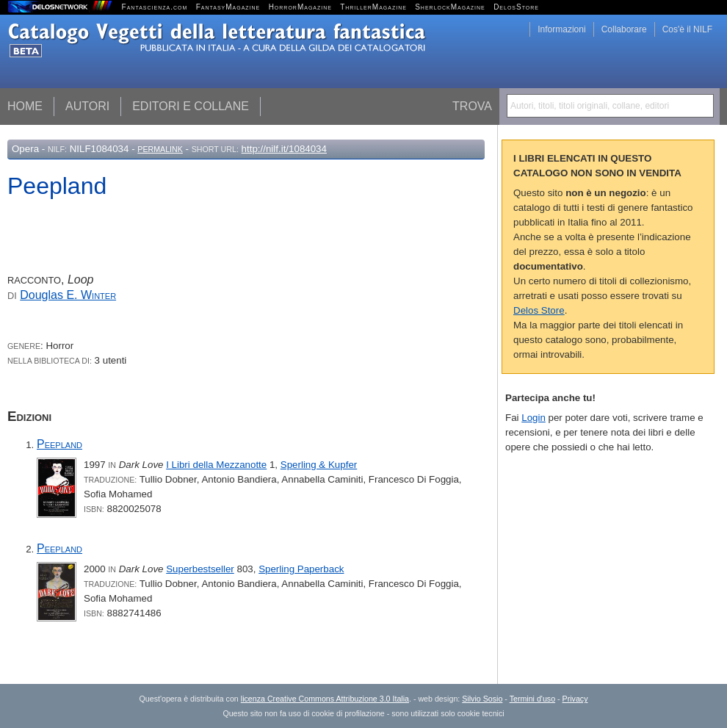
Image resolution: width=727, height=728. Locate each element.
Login (534, 418)
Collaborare (624, 29)
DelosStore (516, 7)
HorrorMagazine (300, 7)
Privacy (575, 699)
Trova (472, 106)
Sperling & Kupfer (319, 465)
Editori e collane (191, 106)
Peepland (59, 444)
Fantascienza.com (155, 7)
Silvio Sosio (482, 699)
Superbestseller (200, 569)
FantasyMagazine (228, 7)
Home (25, 106)
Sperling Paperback (301, 569)
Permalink (160, 149)
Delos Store (539, 310)
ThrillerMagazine (373, 7)
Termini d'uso (532, 699)
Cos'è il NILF (687, 29)
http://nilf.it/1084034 (284, 149)
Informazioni (561, 29)
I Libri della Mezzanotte (216, 465)
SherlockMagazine (450, 7)
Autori (87, 106)
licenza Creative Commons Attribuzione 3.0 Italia (325, 699)
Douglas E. (68, 295)
